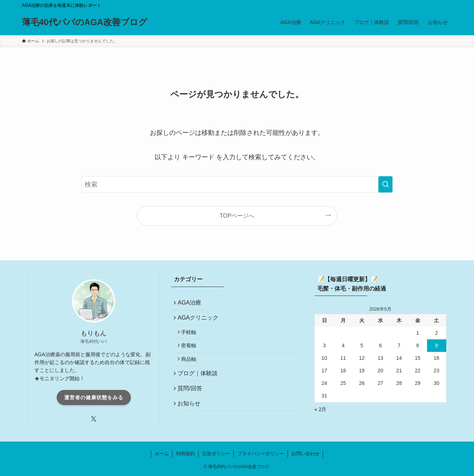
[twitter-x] (94, 419)
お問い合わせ (305, 454)
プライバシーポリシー (261, 454)
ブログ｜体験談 (200, 384)
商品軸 (191, 368)
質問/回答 (192, 400)
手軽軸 (191, 337)
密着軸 (191, 352)
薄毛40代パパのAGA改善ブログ (85, 22)
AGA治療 (191, 304)
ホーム (162, 454)
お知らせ (191, 417)
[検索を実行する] (385, 184)
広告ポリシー (216, 454)
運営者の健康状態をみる (94, 397)
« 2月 (320, 409)
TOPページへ (237, 216)
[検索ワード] (237, 184)
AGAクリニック (200, 321)
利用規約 (185, 454)
